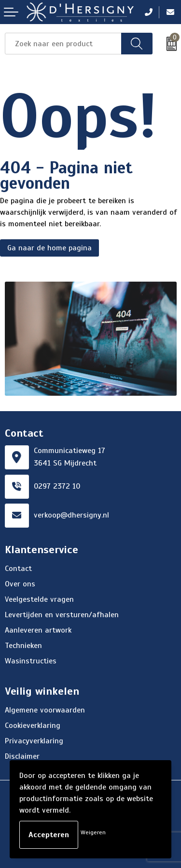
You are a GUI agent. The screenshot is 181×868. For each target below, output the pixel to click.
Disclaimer (22, 756)
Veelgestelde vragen (39, 599)
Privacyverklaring (34, 741)
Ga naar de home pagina (49, 248)
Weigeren (93, 832)
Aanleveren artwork (38, 630)
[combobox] (63, 44)
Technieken (23, 646)
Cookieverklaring (33, 725)
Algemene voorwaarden (45, 710)
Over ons (20, 584)
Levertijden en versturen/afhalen (62, 615)
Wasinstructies (31, 661)
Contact (18, 569)
